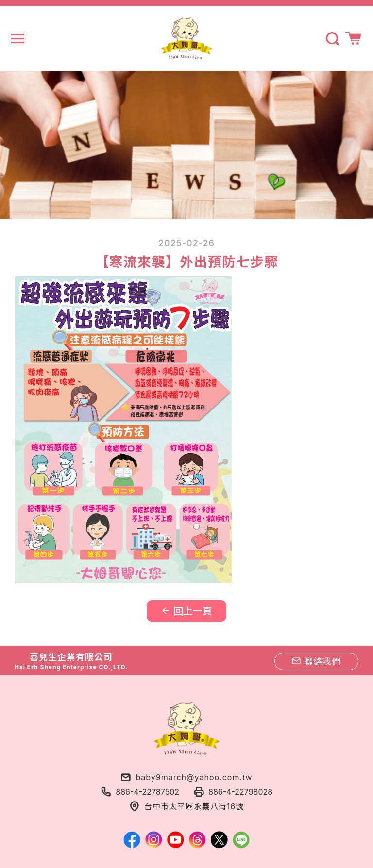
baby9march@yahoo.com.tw (194, 777)
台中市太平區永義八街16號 (194, 806)
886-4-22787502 (147, 792)
